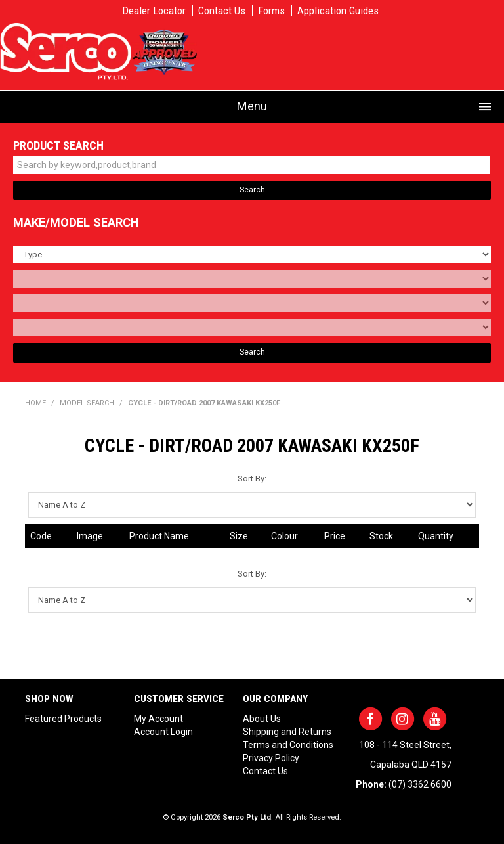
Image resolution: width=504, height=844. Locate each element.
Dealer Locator (154, 11)
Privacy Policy (271, 758)
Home (35, 403)
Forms (271, 11)
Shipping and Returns (287, 732)
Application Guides (338, 11)
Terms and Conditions (288, 745)
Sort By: (252, 478)
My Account (158, 719)
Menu (252, 106)
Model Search (87, 403)
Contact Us (222, 11)
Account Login (163, 732)
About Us (262, 719)
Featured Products (63, 719)
